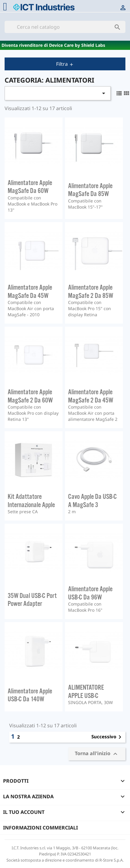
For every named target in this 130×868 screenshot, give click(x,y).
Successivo (107, 737)
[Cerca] (65, 27)
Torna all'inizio (97, 754)
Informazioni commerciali (40, 828)
